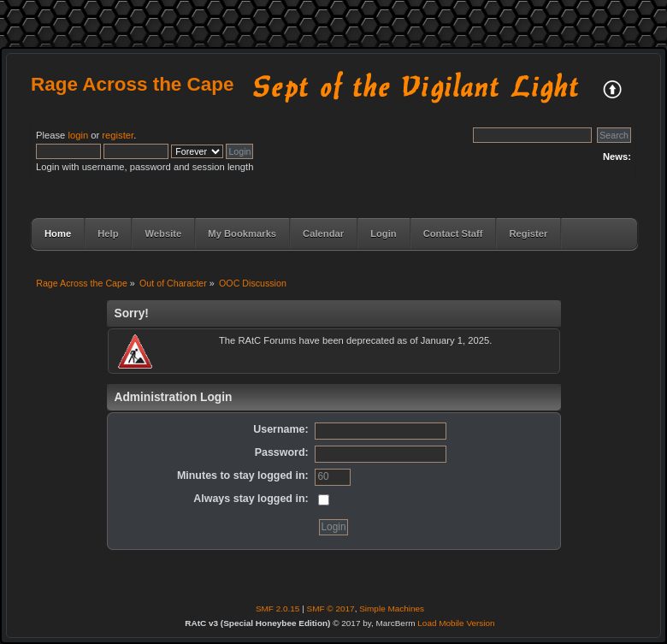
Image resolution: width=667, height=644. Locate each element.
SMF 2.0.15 (278, 609)
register (118, 135)
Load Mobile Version (456, 623)
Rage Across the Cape (133, 84)
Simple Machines (392, 609)
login (78, 135)
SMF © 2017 (331, 609)
